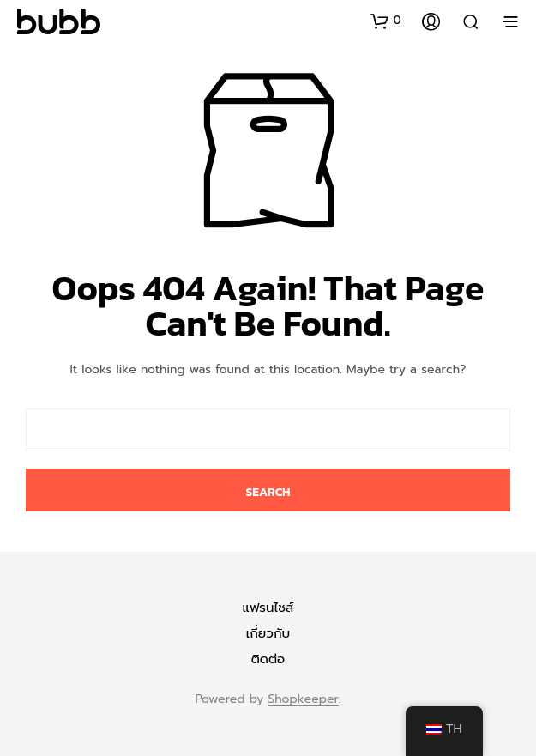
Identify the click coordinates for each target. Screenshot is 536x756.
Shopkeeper (303, 699)
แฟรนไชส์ (268, 608)
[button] (386, 21)
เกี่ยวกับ (268, 633)
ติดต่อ (268, 659)
